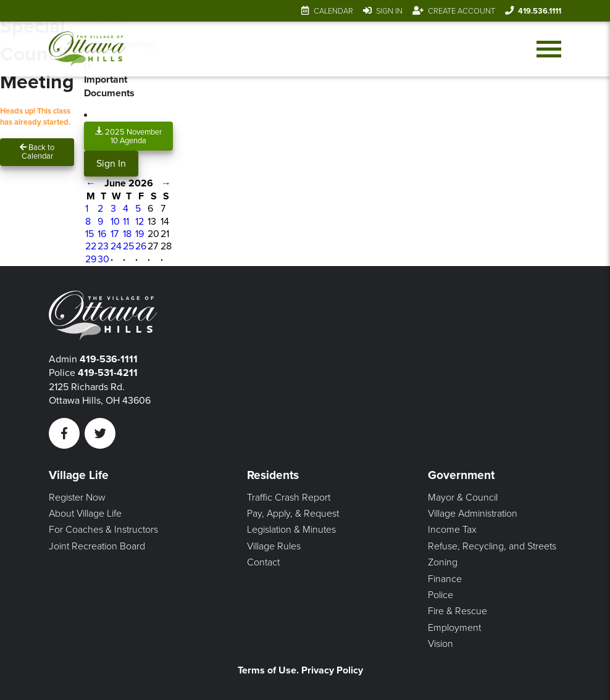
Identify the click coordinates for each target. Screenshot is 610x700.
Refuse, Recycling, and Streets (492, 546)
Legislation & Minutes (291, 530)
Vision (441, 644)
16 (102, 234)
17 (115, 234)
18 (127, 234)
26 (141, 246)
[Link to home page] (87, 49)
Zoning (443, 562)
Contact (263, 562)
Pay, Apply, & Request (293, 514)
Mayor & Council (463, 498)
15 (90, 234)
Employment (454, 628)
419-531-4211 (108, 373)
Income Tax (452, 530)
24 (116, 246)
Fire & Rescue (457, 611)
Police (441, 595)
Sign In (389, 11)
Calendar (333, 11)
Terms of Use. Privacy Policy (300, 670)
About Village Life (85, 514)
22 (91, 246)
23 (103, 246)
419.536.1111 (540, 11)
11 (126, 222)
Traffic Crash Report (289, 498)
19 (140, 234)
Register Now (77, 498)
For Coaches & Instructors (103, 530)
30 (103, 259)
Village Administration (473, 514)
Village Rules (274, 546)
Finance (445, 579)
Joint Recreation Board (97, 546)
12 (140, 222)
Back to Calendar (37, 152)
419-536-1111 (109, 359)
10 (115, 222)
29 (91, 259)
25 (128, 246)
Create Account (462, 11)
